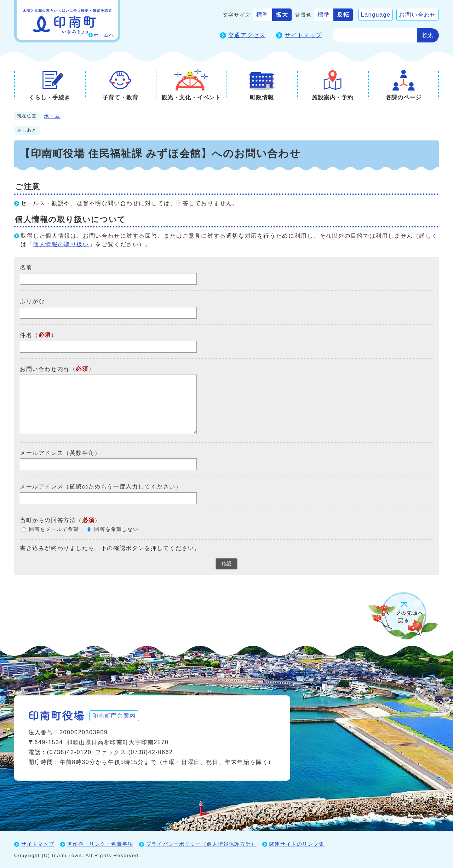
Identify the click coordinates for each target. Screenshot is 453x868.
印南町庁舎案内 (115, 715)
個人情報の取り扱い (61, 244)
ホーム (52, 116)
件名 (26, 335)
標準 (262, 15)
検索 (428, 35)
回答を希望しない (116, 529)
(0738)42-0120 (69, 752)
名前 (26, 267)
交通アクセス (247, 35)
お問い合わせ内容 (45, 369)
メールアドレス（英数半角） (60, 453)
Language (375, 15)
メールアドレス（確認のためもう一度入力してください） (101, 487)
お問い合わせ (418, 15)
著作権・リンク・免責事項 (100, 844)
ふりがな (32, 301)
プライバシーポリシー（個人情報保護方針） (201, 844)
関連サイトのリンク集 (297, 844)
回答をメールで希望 (54, 529)
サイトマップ (303, 35)
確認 (226, 563)
